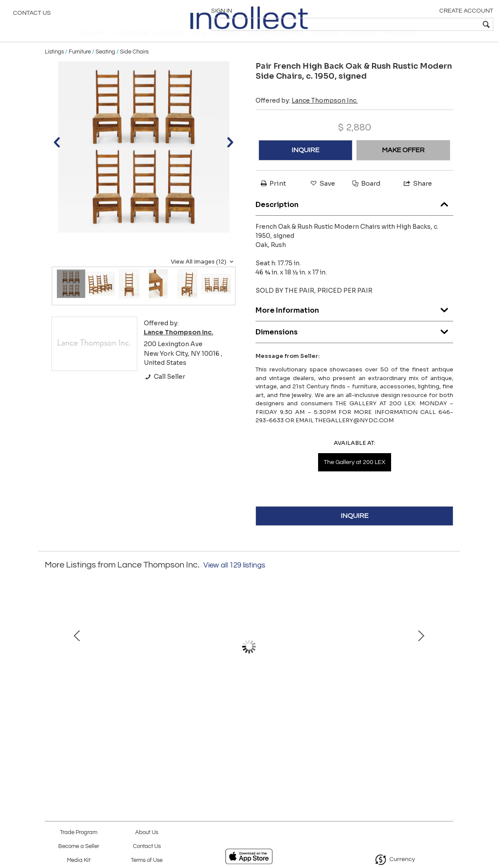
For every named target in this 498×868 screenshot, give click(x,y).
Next (447, 670)
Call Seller (164, 391)
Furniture (80, 66)
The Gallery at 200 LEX (355, 477)
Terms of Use (147, 860)
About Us (147, 833)
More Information (354, 323)
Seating (105, 66)
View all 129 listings (234, 580)
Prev (51, 670)
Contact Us (32, 15)
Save (322, 198)
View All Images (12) (203, 276)
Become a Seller (79, 846)
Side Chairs (134, 66)
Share (417, 198)
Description (354, 217)
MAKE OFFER (403, 164)
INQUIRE (305, 164)
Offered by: (307, 115)
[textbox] (429, 24)
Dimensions (354, 345)
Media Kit (79, 860)
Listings (54, 66)
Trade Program (79, 833)
